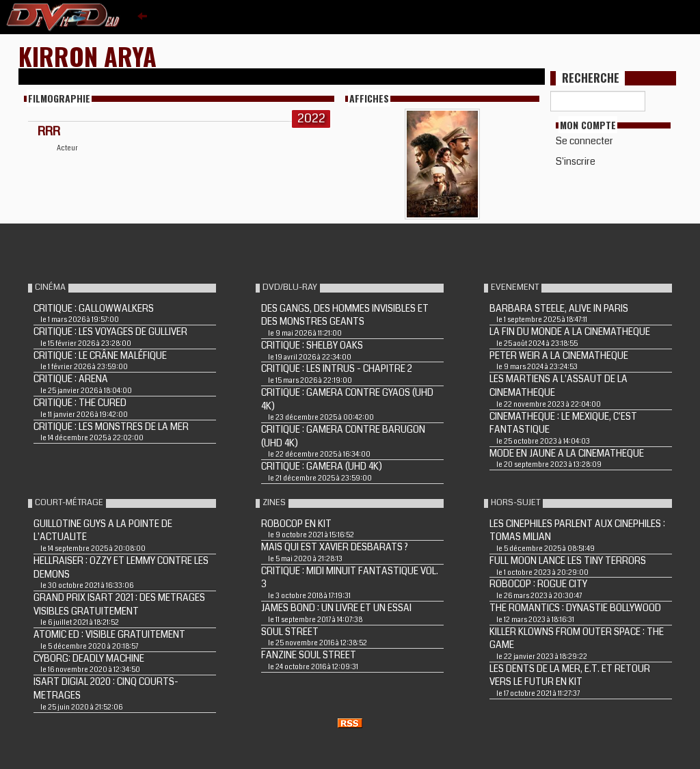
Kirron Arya (87, 56)
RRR (49, 131)
